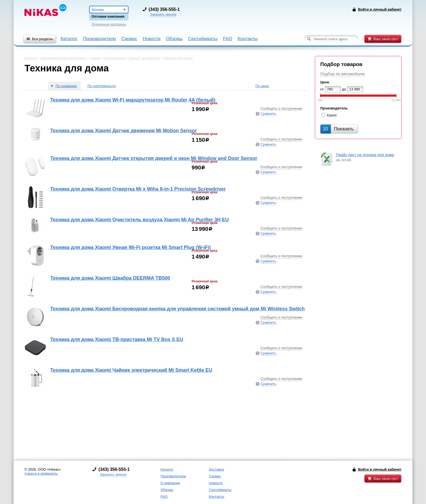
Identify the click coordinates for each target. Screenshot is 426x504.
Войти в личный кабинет (380, 469)
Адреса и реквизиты (41, 473)
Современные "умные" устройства (132, 58)
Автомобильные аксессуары (64, 58)
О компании (170, 483)
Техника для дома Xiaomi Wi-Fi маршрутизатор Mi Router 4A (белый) (133, 100)
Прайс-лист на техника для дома (365, 155)
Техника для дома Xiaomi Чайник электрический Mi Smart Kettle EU (131, 370)
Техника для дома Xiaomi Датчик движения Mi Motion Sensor (123, 131)
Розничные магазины (109, 24)
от (322, 89)
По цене (262, 86)
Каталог (69, 39)
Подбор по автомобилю (343, 74)
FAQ (228, 39)
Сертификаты (203, 39)
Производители (99, 39)
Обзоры (174, 39)
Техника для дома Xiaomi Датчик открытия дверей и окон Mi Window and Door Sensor (154, 158)
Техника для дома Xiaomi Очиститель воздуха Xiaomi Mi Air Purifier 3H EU (140, 220)
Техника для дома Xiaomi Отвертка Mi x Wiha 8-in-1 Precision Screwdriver (138, 189)
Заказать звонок (163, 15)
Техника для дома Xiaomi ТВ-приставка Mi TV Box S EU (117, 339)
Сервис (129, 39)
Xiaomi (332, 115)
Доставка (217, 469)
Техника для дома (178, 58)
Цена (325, 82)
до (344, 89)
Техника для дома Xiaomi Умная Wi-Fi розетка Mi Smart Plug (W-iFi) (131, 247)
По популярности (102, 86)
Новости (152, 39)
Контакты (248, 39)
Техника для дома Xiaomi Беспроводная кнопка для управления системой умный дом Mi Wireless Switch (178, 309)
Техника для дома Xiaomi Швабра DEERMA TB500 (110, 278)
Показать (338, 129)
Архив (95, 58)
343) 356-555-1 (165, 9)
